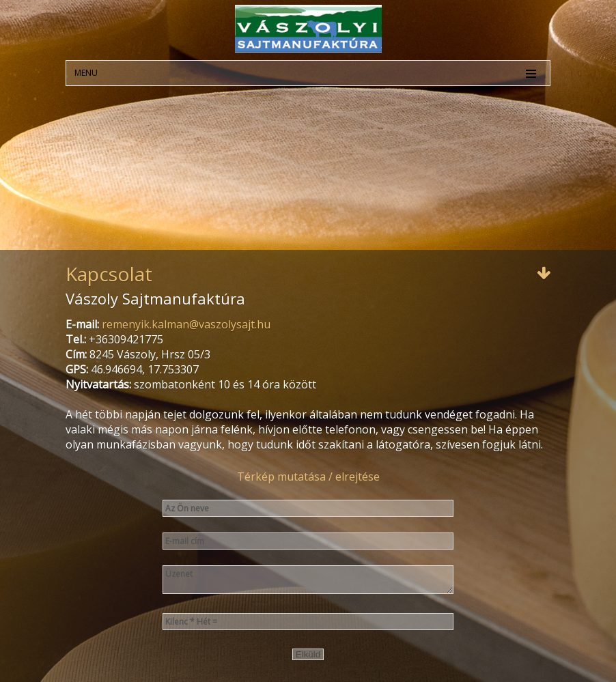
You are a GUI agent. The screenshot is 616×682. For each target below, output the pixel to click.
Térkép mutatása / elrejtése (308, 477)
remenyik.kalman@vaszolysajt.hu (186, 324)
